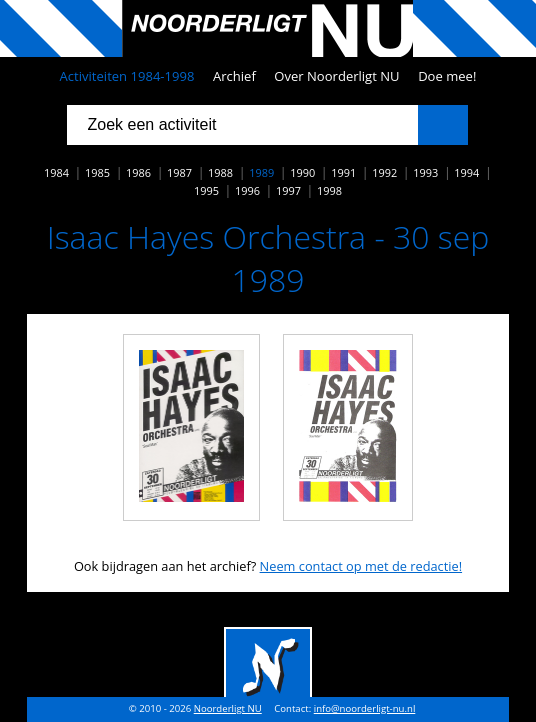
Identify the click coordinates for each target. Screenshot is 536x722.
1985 (97, 172)
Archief (234, 76)
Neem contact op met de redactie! (361, 566)
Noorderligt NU (228, 708)
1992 (384, 172)
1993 (425, 172)
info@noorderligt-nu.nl (365, 708)
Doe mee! (447, 76)
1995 (206, 190)
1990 (302, 172)
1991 (343, 172)
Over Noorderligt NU (336, 76)
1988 (220, 172)
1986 (138, 172)
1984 (56, 172)
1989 (261, 172)
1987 (179, 172)
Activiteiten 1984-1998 (127, 76)
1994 (466, 172)
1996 (247, 190)
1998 (329, 190)
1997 (288, 190)
